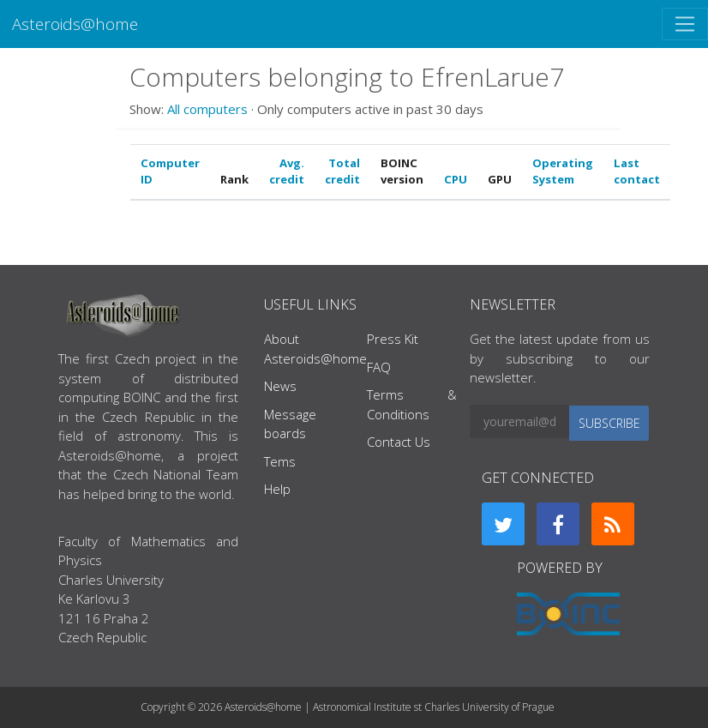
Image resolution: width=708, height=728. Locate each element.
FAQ (379, 367)
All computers (207, 109)
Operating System (563, 171)
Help (277, 489)
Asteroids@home (75, 24)
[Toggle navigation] (685, 24)
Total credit (342, 171)
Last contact (637, 171)
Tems (280, 461)
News (280, 386)
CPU (456, 179)
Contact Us (399, 442)
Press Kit (393, 339)
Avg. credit (287, 171)
